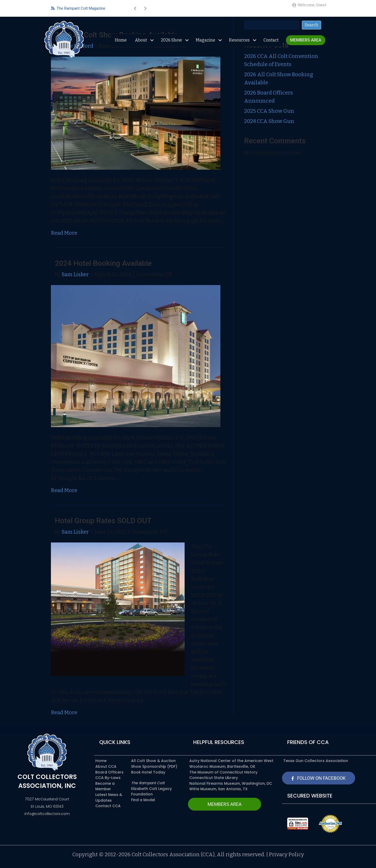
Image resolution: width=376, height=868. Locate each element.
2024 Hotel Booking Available (103, 263)
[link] (306, 40)
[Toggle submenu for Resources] (254, 40)
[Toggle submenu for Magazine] (220, 40)
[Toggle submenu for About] (152, 40)
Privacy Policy (286, 854)
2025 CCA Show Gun (269, 111)
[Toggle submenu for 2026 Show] (187, 40)
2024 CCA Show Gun (269, 121)
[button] (135, 8)
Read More (64, 233)
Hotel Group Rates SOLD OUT (103, 521)
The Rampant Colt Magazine (78, 8)
